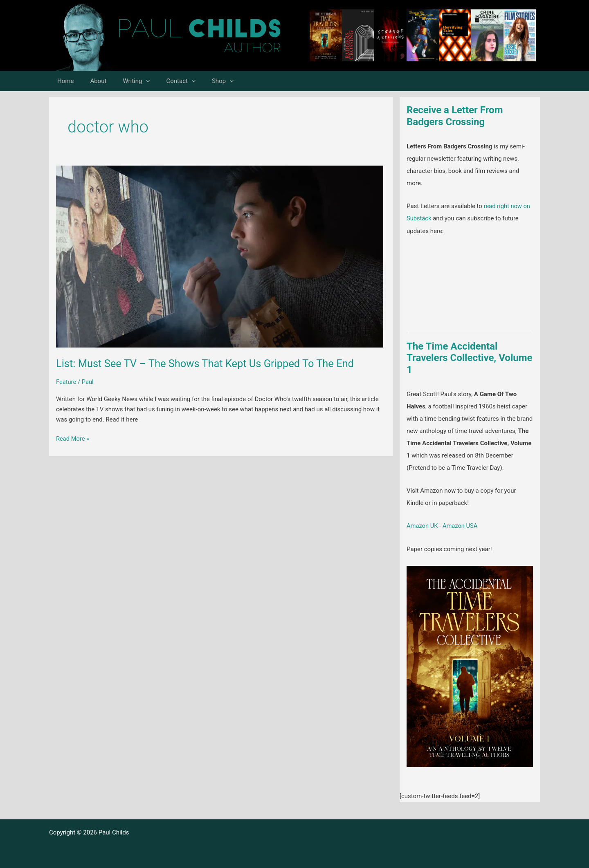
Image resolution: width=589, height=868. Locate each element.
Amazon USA (461, 526)
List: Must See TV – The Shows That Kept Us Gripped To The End (208, 363)
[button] (136, 81)
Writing (126, 81)
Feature (66, 382)
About (92, 81)
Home (63, 81)
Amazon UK (423, 526)
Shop (204, 81)
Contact (166, 81)
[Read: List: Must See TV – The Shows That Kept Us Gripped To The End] (220, 256)
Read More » (73, 439)
